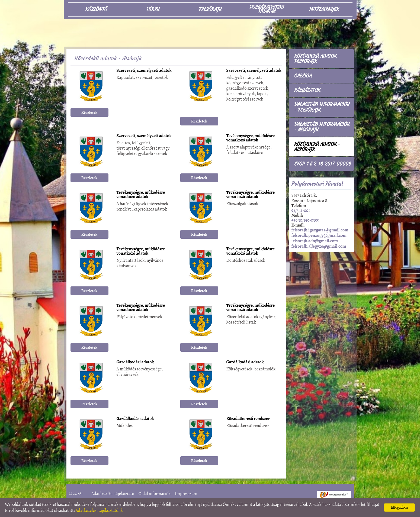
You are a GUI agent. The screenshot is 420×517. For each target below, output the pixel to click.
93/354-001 (301, 211)
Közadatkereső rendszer (248, 419)
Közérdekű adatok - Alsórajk (317, 147)
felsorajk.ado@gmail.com (315, 241)
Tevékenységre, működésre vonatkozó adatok (251, 138)
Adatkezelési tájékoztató (113, 494)
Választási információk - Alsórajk (322, 127)
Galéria (303, 76)
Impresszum (186, 494)
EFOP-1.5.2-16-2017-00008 (323, 164)
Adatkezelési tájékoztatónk (99, 510)
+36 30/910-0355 (305, 220)
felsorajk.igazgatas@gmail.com (320, 230)
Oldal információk (155, 494)
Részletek (89, 112)
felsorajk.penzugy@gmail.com (319, 235)
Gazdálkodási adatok (135, 362)
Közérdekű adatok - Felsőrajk (317, 59)
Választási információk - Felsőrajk (322, 107)
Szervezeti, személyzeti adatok (144, 71)
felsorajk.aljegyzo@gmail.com (319, 246)
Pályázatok (307, 90)
